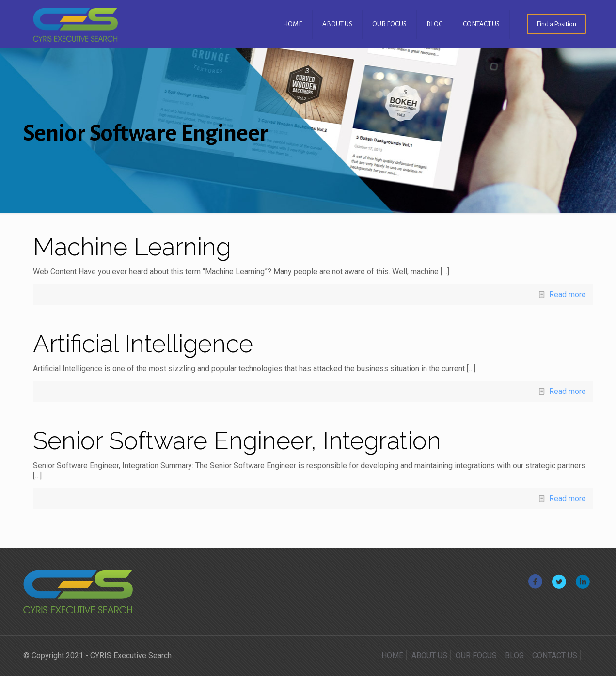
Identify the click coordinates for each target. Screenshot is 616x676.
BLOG (514, 655)
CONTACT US (555, 655)
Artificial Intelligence (143, 344)
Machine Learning (132, 247)
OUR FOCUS (476, 655)
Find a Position (556, 24)
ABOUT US (429, 655)
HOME (392, 655)
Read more (568, 294)
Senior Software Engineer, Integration (237, 441)
